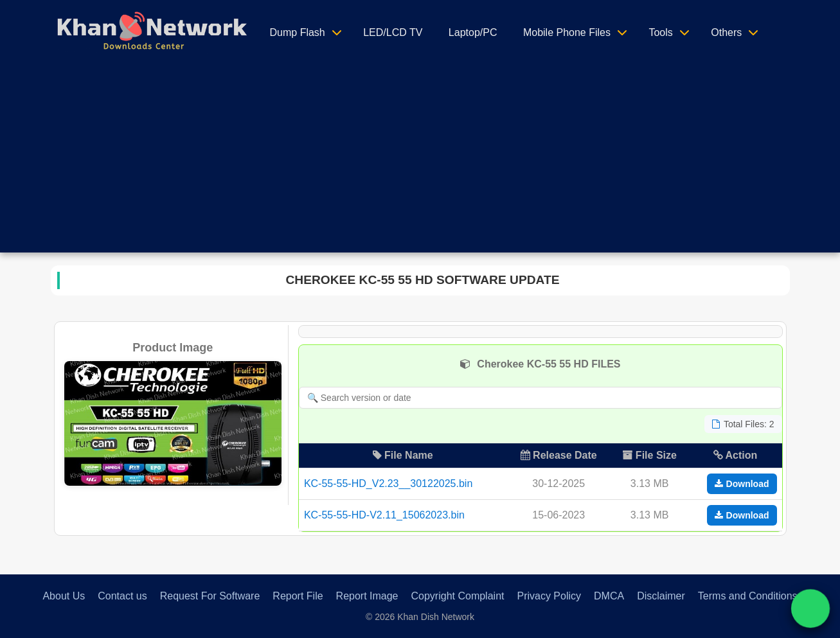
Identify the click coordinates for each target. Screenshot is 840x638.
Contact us (122, 596)
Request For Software (210, 596)
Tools (660, 32)
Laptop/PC (473, 32)
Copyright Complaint (458, 596)
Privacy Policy (549, 596)
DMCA (609, 596)
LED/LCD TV (393, 32)
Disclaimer (661, 596)
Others (726, 32)
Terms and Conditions (748, 596)
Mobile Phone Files (567, 32)
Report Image (367, 596)
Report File (298, 596)
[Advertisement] (420, 163)
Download (742, 484)
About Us (64, 596)
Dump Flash (298, 32)
